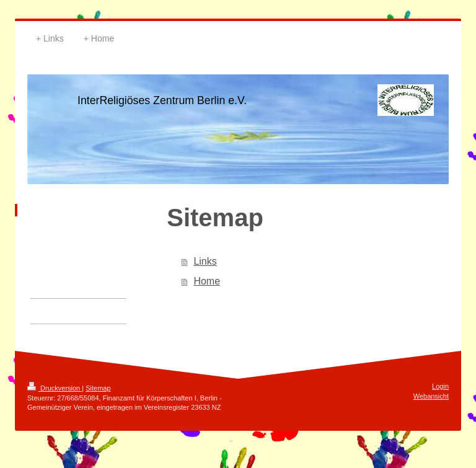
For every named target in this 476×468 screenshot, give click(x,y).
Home (207, 281)
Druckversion (55, 388)
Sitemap (98, 388)
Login (440, 386)
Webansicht (431, 396)
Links (205, 261)
